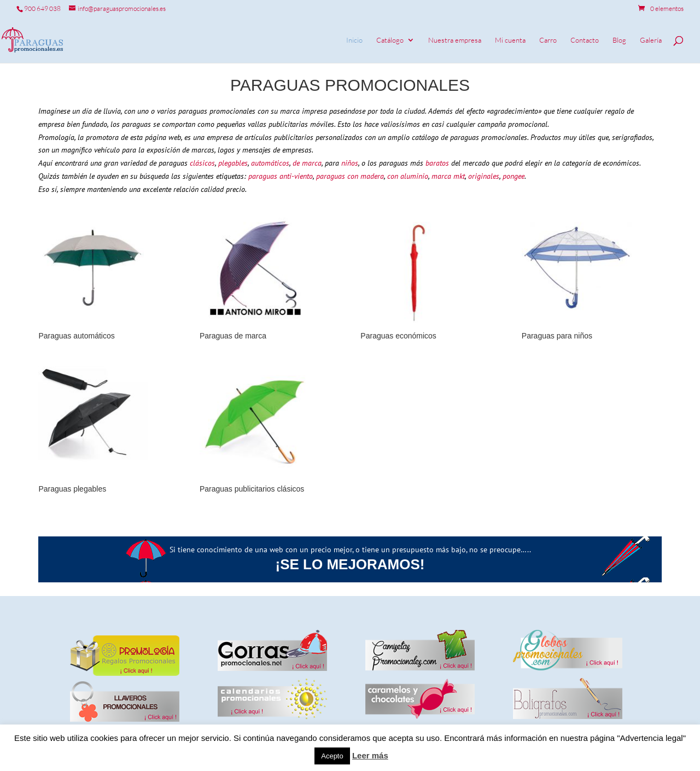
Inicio (354, 40)
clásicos (202, 163)
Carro (548, 40)
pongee (512, 176)
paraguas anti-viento (281, 176)
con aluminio (408, 176)
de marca (307, 163)
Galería (651, 40)
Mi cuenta (510, 40)
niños (349, 163)
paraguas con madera (350, 176)
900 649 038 (42, 8)
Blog (619, 40)
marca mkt (448, 176)
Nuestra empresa (455, 40)
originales (484, 176)
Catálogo (390, 40)
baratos (437, 163)
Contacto (585, 40)
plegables (233, 163)
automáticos (270, 163)
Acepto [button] (332, 756)
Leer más (370, 755)
